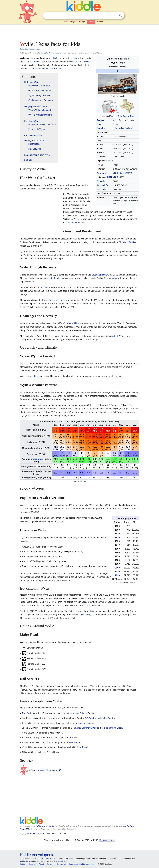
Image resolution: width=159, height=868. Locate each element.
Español (100, 22)
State (99, 124)
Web (66, 22)
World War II (115, 278)
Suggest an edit (107, 840)
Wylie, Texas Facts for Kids (33, 834)
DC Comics (90, 718)
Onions (47, 287)
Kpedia (91, 22)
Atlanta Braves (73, 743)
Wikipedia (24, 861)
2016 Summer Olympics (88, 728)
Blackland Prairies (127, 242)
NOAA (83, 481)
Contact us (61, 864)
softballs (115, 336)
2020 (110, 161)
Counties (101, 128)
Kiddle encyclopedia (45, 826)
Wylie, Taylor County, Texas (49, 53)
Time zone (101, 173)
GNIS (99, 193)
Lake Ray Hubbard (53, 69)
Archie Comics (108, 718)
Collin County (33, 62)
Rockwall (129, 128)
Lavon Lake (34, 69)
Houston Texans (86, 723)
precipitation (37, 459)
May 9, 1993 (73, 323)
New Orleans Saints (84, 713)
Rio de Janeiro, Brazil (112, 728)
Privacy (50, 864)
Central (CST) (125, 173)
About (41, 864)
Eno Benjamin (29, 713)
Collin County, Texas (126, 116)
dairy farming (55, 278)
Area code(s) (103, 185)
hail (62, 336)
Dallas (121, 128)
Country (100, 120)
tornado (94, 323)
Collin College (86, 615)
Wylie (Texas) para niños (52, 770)
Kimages (82, 22)
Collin (115, 128)
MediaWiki (62, 861)
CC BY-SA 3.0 (48, 859)
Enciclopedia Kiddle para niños (82, 864)
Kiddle (23, 864)
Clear (115, 15)
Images (73, 22)
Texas (115, 124)
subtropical (37, 376)
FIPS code (101, 189)
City (118, 71)
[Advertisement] (79, 32)
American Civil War (76, 223)
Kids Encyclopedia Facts (30, 49)
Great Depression (100, 275)
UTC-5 (115, 177)
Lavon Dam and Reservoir (55, 300)
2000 (117, 568)
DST (109, 177)
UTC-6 (115, 173)
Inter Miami (83, 747)
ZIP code (101, 181)
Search (120, 15)
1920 (117, 537)
